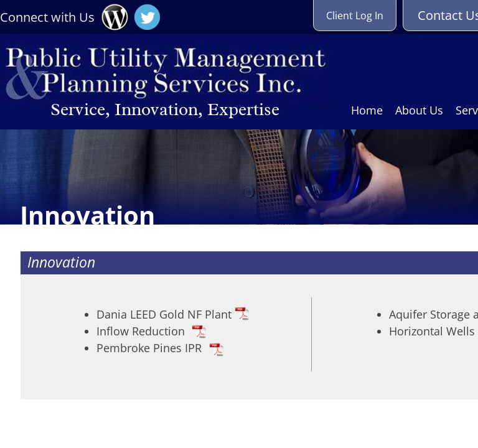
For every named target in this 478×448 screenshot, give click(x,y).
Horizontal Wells (432, 331)
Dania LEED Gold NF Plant (164, 314)
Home (367, 110)
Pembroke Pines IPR (149, 348)
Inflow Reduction (141, 331)
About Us (419, 110)
